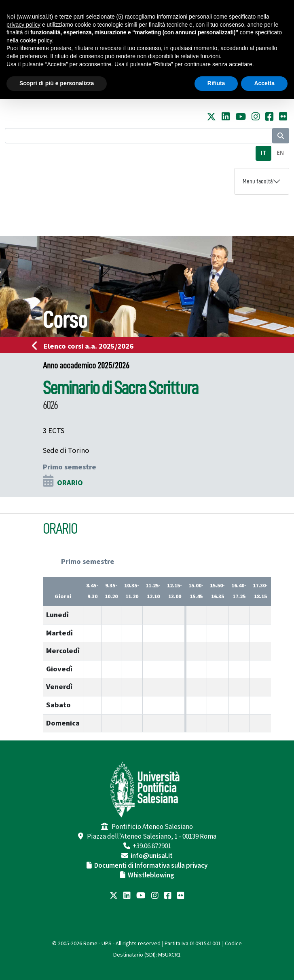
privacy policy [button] (23, 25)
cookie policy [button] (36, 40)
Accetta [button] (264, 83)
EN (280, 153)
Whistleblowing (151, 875)
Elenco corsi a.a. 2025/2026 (85, 346)
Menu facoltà (258, 181)
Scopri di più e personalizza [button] (57, 83)
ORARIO (70, 483)
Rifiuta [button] (216, 83)
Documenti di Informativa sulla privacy (151, 866)
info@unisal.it (152, 856)
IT (263, 153)
